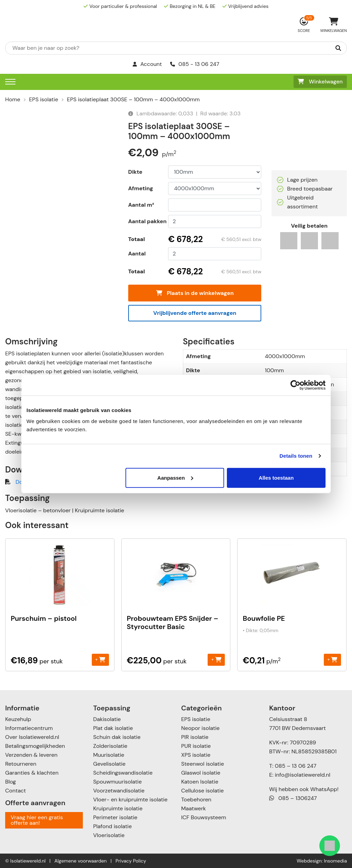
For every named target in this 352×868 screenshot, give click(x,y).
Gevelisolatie (109, 764)
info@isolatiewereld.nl (303, 775)
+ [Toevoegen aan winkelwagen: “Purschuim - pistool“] (100, 659)
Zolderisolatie (110, 746)
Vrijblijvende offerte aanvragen (195, 313)
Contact (15, 791)
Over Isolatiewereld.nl (32, 737)
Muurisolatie (109, 755)
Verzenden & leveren (31, 755)
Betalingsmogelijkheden (35, 746)
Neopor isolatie (200, 728)
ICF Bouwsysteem (204, 817)
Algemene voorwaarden (80, 861)
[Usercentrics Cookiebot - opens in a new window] (295, 385)
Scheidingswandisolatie (123, 773)
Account (147, 64)
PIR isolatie (195, 737)
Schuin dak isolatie (117, 737)
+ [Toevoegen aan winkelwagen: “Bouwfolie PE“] (332, 659)
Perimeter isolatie (115, 817)
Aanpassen (175, 477)
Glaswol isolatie (201, 773)
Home (13, 99)
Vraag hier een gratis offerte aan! (37, 820)
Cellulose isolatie (202, 791)
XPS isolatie (196, 755)
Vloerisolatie (109, 835)
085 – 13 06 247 (295, 766)
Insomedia (335, 861)
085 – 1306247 (293, 798)
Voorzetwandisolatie (119, 791)
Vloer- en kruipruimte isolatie (130, 800)
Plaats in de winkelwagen (195, 293)
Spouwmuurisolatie (117, 782)
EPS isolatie (44, 99)
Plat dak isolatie (113, 728)
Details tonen (296, 456)
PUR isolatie (196, 746)
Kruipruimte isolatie (118, 808)
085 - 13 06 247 (195, 64)
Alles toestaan (276, 477)
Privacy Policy (131, 861)
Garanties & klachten (32, 773)
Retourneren (21, 764)
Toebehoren (196, 800)
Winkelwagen (320, 82)
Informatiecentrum (29, 728)
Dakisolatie (107, 719)
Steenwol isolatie (203, 764)
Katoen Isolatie (200, 782)
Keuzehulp (18, 719)
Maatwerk (194, 808)
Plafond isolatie (112, 826)
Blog (10, 782)
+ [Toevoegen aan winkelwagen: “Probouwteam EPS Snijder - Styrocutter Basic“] (216, 659)
